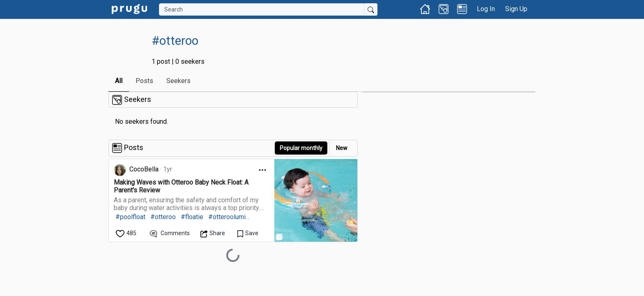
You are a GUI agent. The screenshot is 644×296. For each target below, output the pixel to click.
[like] (127, 233)
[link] (129, 8)
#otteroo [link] (163, 217)
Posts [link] (144, 81)
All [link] (119, 81)
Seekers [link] (178, 81)
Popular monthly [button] (301, 148)
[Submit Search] (371, 9)
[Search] (262, 9)
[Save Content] (248, 233)
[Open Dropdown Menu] (262, 170)
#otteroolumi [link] (227, 217)
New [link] (342, 148)
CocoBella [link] (144, 169)
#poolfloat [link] (130, 217)
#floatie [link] (192, 217)
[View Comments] (170, 233)
